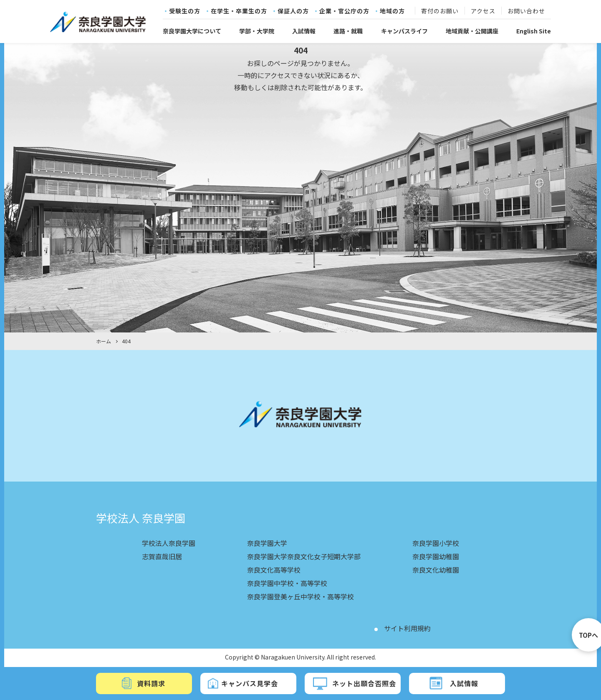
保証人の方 (293, 11)
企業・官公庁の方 (344, 11)
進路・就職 (348, 31)
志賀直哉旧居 (162, 556)
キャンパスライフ (404, 31)
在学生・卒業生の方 (239, 11)
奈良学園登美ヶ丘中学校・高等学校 (300, 596)
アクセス (483, 11)
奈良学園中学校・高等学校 (287, 583)
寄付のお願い (440, 11)
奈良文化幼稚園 (436, 570)
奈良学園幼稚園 (436, 556)
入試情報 (304, 31)
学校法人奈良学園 (169, 543)
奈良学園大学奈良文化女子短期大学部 (304, 556)
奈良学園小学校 (436, 543)
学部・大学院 (257, 31)
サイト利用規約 (407, 628)
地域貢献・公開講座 (472, 31)
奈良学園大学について (192, 31)
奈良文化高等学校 (274, 570)
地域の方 (392, 11)
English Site (534, 31)
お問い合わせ (526, 11)
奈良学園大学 (267, 543)
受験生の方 (185, 11)
